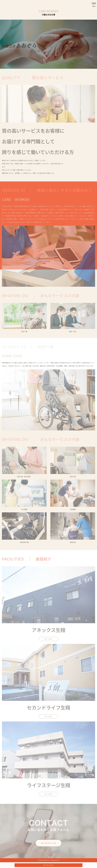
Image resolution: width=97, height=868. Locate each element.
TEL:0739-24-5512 (48, 865)
